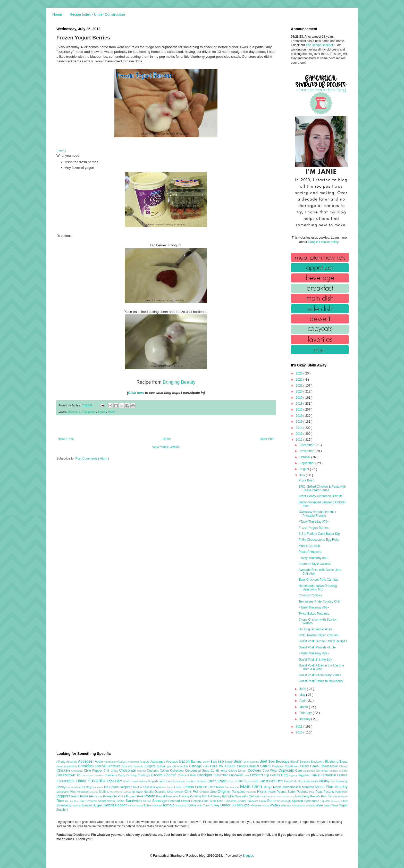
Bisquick (305, 762)
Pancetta (252, 792)
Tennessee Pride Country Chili (319, 602)
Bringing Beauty (179, 382)
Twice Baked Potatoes (314, 614)
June (303, 689)
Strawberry (64, 805)
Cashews (278, 766)
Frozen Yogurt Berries (314, 528)
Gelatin (143, 781)
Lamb (171, 787)
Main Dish (252, 786)
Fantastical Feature (334, 775)
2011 (300, 727)
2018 (300, 404)
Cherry (343, 766)
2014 (300, 428)
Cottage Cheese (338, 771)
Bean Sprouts (251, 762)
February (306, 713)
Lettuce (202, 787)
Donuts (276, 775)
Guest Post (268, 781)
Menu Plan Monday (331, 787)
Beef (264, 761)
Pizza (122, 796)
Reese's (316, 796)
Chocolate (128, 770)
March (304, 707)
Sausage (160, 801)
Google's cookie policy (323, 242)
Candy (242, 766)
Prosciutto (172, 796)
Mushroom (116, 792)
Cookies (255, 770)
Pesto (76, 796)
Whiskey (311, 806)
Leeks (178, 787)
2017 (300, 410)
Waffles (275, 805)
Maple (278, 787)
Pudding (184, 796)
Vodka (266, 806)
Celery (305, 766)
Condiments (219, 771)
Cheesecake (330, 766)
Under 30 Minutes (235, 805)
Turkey (215, 805)
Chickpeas (78, 771)
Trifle (200, 806)
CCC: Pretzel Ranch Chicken (319, 635)
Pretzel (161, 796)
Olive (171, 792)
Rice (61, 801)
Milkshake (63, 792)
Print (61, 151)
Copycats (287, 770)
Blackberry (318, 762)
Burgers (151, 766)
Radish (264, 796)
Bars (214, 762)
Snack (102, 412)
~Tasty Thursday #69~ (314, 558)
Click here (136, 393)
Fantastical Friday (72, 781)
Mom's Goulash (309, 546)
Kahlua (138, 787)
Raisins (272, 796)
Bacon (185, 761)
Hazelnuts (305, 781)
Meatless (309, 787)
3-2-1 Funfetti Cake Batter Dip (319, 534)
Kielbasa (156, 787)
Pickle (85, 796)
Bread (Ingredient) (67, 766)
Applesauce (111, 762)
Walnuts (286, 805)
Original (225, 791)
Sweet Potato (136, 806)
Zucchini (62, 810)
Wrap (327, 805)
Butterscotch (181, 766)
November (307, 451)
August (305, 469)
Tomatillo (157, 806)
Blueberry (75, 412)
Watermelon (299, 806)
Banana (197, 762)
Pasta (263, 791)
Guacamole (252, 781)
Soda (263, 801)
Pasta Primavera (310, 552)
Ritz (77, 801)
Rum (83, 801)
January (305, 719)
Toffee (148, 805)
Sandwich (134, 801)
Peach (272, 792)
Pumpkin (229, 796)
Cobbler (142, 771)
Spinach (298, 801)
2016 (300, 416)
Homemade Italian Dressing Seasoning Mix (318, 588)
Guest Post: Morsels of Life (317, 647)
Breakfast (87, 766)
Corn (299, 771)
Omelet (179, 792)
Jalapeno (126, 787)
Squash (326, 801)
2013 (300, 434)
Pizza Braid (306, 480)
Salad (102, 801)
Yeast (335, 805)
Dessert (257, 775)
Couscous (88, 775)
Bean (239, 761)
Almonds (72, 762)
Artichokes (133, 762)
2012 (300, 440)
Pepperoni (341, 792)
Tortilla (192, 805)
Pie (92, 796)
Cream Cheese (165, 775)
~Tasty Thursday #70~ (314, 522)
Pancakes (239, 792)
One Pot (192, 791)
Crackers (99, 775)
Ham (280, 781)
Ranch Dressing (286, 796)
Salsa (121, 801)
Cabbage (196, 766)
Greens (233, 781)
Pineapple (110, 796)
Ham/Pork (291, 781)
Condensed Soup (198, 771)
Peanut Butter (287, 792)
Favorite (97, 781)
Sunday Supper (92, 805)
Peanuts (303, 792)
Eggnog (294, 775)
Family (316, 775)
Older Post (267, 439)
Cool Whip (270, 771)
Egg (285, 775)
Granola (202, 781)
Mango (268, 787)
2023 (300, 373)
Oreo (214, 792)
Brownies (115, 766)
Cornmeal (323, 771)
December (307, 445)
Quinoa (254, 796)
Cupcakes (236, 775)
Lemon (189, 787)
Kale (146, 787)
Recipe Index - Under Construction (97, 14)
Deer (247, 775)
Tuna (207, 805)
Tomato (169, 805)
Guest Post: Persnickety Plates (320, 675)
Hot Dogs (87, 787)
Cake (207, 766)
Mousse (94, 792)
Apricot (123, 762)
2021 (300, 386)
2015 (300, 422)
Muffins (104, 792)
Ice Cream (112, 787)
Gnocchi (170, 781)
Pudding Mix (199, 796)
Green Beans (218, 781)
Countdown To (69, 775)
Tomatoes (181, 806)
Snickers (253, 801)
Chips (115, 771)
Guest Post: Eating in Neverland (321, 681)
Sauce (148, 801)
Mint (73, 792)
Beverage (283, 762)
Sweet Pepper (116, 805)
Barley (207, 762)
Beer (272, 762)
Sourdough (284, 801)
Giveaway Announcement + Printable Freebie (317, 514)
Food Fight (115, 781)
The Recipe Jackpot (320, 45)
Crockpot (205, 775)
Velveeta (256, 805)
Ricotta (70, 801)
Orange (205, 792)
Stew (344, 801)
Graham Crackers (186, 781)
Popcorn (132, 796)
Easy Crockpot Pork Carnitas (318, 580)
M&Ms (221, 787)
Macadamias (232, 787)
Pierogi (99, 796)
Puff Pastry (215, 796)
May (303, 695)
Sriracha (336, 801)
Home (57, 14)
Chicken (64, 770)
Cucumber (221, 775)
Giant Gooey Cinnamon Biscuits (321, 496)
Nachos (127, 792)
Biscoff (295, 762)
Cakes (231, 766)
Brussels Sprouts (133, 766)
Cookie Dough (238, 771)
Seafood (175, 801)
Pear (312, 792)
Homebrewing (339, 781)
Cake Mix (217, 766)
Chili (107, 771)
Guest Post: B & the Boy (315, 660)
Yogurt (112, 412)
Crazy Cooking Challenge (135, 775)
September (307, 463)
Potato (150, 796)
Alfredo (61, 762)
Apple (99, 762)
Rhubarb (343, 796)
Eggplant (304, 775)
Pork (141, 796)
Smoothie (231, 801)
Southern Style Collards (315, 564)
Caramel (254, 766)
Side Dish (217, 801)
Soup (272, 801)
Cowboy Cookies (310, 595)
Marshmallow (292, 787)
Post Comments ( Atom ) (92, 458)
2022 (300, 380)
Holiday (325, 781)
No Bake (138, 792)
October (305, 457)
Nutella (149, 792)
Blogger (248, 856)
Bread (343, 762)
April (303, 701)
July (303, 475)
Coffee (165, 771)
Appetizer (87, 761)
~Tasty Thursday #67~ (314, 653)
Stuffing (77, 806)
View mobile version (166, 447)
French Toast (131, 781)
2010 (300, 732)
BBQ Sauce (226, 762)
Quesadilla (242, 796)
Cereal (315, 766)
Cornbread (310, 771)
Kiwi (165, 787)
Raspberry (89, 412)
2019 (300, 398)
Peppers (64, 796)
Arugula (145, 762)
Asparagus (158, 762)
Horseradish (74, 787)
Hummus (99, 787)
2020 (300, 391)
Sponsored (312, 801)
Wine (320, 805)
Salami (112, 801)
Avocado (173, 762)
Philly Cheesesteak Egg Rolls (319, 540)
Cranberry (111, 775)
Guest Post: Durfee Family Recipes (323, 641)
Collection (178, 771)
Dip (267, 775)
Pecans (329, 792)
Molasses (83, 792)
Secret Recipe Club (195, 801)
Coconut (153, 771)
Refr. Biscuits (330, 796)
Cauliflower (292, 766)
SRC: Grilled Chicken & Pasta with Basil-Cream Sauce (322, 488)
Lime (212, 787)
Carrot (266, 766)
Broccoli (102, 766)
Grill (241, 781)
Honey (61, 787)
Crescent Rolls (188, 775)
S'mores (92, 801)
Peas (319, 792)
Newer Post (66, 439)
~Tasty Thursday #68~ (314, 607)
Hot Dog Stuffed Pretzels (316, 629)
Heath (315, 781)
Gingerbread (156, 781)
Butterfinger (165, 766)
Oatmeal (161, 792)
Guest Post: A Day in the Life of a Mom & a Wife (321, 667)
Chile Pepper (94, 771)
